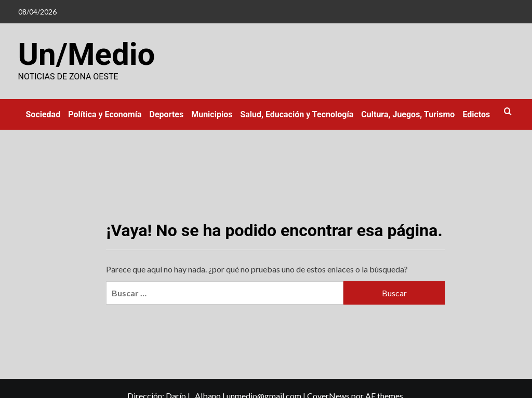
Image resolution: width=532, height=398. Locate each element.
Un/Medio (87, 54)
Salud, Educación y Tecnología (297, 114)
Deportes (167, 114)
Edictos (476, 114)
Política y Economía (105, 114)
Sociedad (43, 114)
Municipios (212, 114)
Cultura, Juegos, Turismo (408, 114)
